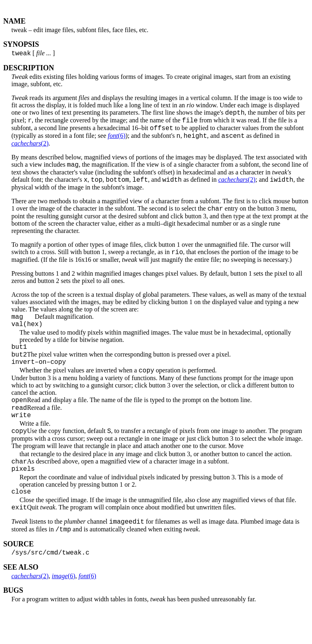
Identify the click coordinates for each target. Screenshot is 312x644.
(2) (30, 149)
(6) (117, 142)
